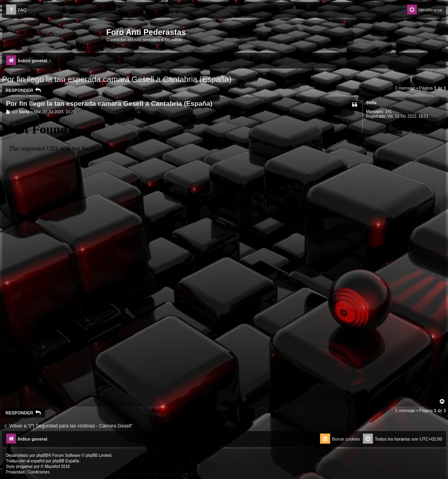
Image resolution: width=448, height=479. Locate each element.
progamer (24, 467)
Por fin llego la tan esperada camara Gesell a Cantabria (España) (117, 79)
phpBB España (66, 461)
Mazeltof (52, 467)
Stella (371, 103)
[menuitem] (16, 10)
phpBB (42, 455)
